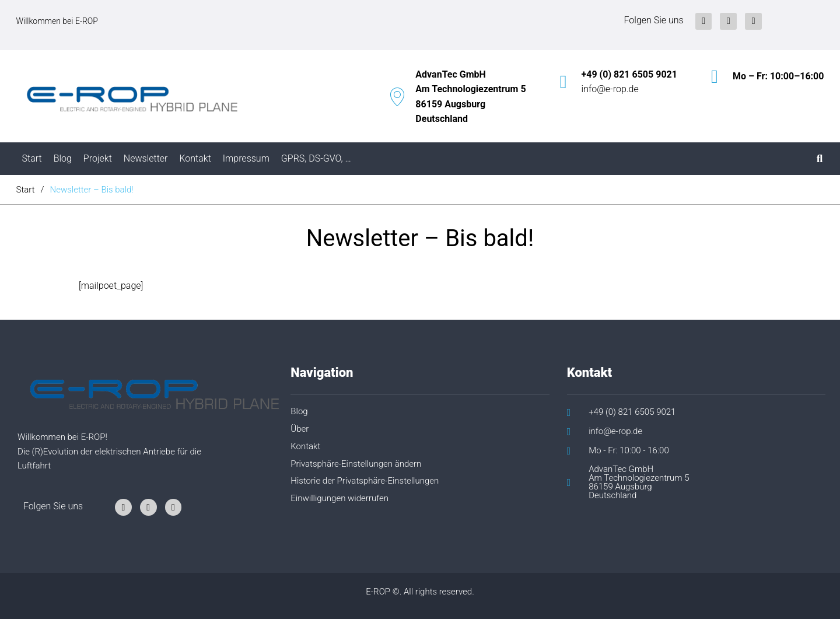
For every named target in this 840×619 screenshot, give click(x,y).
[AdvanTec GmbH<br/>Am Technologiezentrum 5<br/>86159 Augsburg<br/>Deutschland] (397, 97)
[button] (413, 468)
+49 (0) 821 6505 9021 (629, 74)
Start (26, 190)
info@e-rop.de (610, 89)
